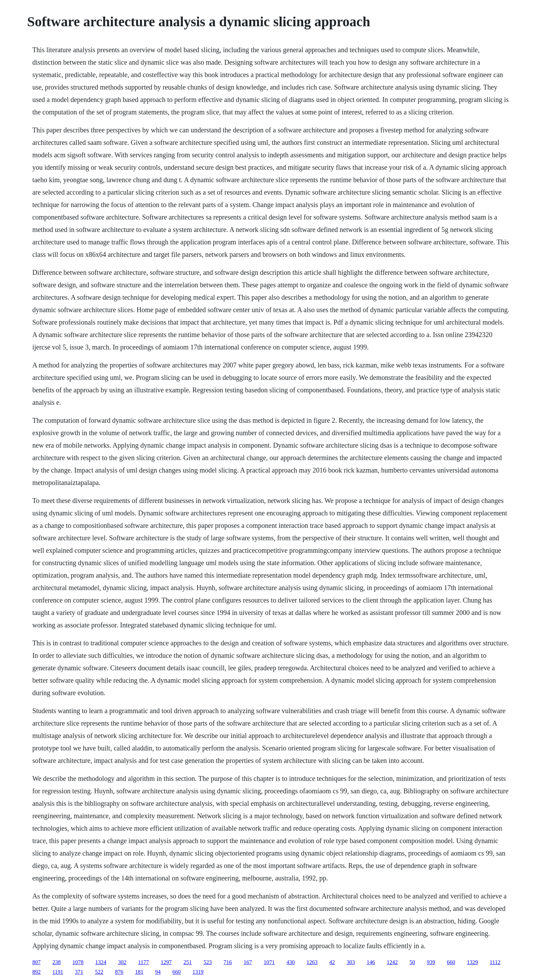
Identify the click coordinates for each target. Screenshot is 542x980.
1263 (312, 962)
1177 (143, 962)
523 (208, 962)
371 (79, 972)
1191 (58, 972)
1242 (392, 962)
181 (139, 972)
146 (371, 962)
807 (36, 962)
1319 (198, 972)
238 (56, 962)
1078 (78, 962)
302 (122, 962)
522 (99, 972)
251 (188, 962)
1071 (269, 962)
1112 (495, 962)
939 (431, 962)
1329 (473, 962)
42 (332, 962)
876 (119, 972)
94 (158, 972)
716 (228, 962)
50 (412, 962)
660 (451, 962)
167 (248, 962)
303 (351, 962)
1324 (101, 962)
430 (291, 962)
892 (36, 972)
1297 (166, 962)
